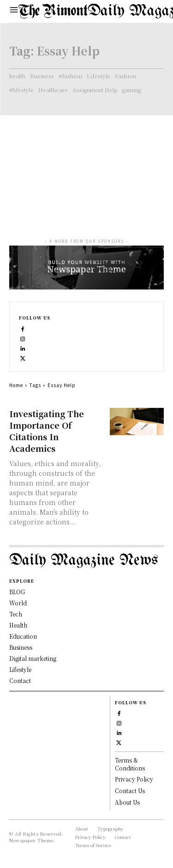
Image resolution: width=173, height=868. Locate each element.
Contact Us (130, 791)
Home (16, 385)
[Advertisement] (86, 168)
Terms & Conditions (130, 764)
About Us (127, 802)
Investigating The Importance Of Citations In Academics (47, 431)
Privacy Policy (134, 779)
